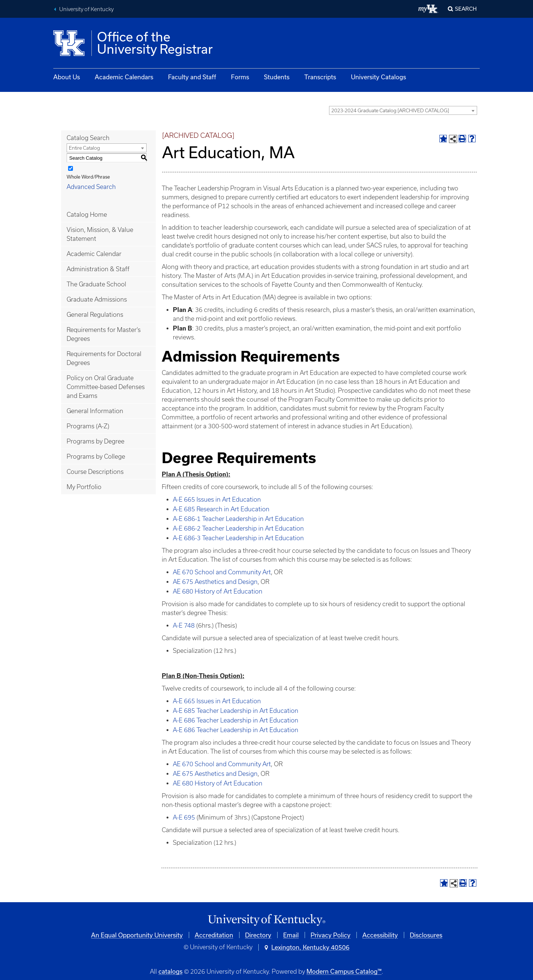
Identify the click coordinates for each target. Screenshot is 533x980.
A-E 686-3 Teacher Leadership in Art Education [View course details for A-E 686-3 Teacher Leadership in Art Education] (238, 538)
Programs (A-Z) (88, 426)
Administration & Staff (98, 269)
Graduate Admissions (97, 299)
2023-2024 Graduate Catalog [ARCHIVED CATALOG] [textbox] (390, 111)
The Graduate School (96, 284)
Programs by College (96, 456)
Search (466, 9)
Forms (240, 77)
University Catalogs (378, 77)
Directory (258, 935)
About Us (67, 77)
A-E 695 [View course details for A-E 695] (184, 817)
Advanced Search (91, 187)
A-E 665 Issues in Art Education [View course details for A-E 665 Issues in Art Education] (217, 499)
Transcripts (320, 77)
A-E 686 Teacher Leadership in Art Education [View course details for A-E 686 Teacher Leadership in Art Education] (236, 720)
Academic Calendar (94, 254)
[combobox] (403, 110)
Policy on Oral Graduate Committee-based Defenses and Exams (106, 387)
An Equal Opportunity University (137, 935)
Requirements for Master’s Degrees (104, 334)
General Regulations (95, 315)
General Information (95, 411)
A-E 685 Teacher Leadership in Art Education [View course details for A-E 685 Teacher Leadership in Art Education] (236, 711)
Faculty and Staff (192, 77)
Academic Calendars (124, 77)
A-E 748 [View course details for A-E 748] (184, 625)
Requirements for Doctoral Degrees (104, 358)
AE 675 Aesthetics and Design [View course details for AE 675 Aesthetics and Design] (215, 582)
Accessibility (380, 935)
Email (291, 935)
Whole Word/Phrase (88, 177)
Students (277, 77)
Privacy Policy (331, 935)
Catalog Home (87, 215)
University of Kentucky (86, 9)
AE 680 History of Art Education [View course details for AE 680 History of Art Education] (218, 591)
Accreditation (214, 935)
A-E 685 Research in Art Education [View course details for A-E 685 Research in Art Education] (221, 509)
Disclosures (426, 935)
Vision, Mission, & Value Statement (100, 234)
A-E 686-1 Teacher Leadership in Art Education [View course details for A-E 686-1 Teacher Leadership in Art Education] (238, 519)
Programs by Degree (95, 441)
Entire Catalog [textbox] (84, 148)
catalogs (170, 971)
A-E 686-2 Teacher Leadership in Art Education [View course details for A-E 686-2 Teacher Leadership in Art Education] (238, 528)
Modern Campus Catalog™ (344, 971)
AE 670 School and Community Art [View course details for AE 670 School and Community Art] (222, 572)
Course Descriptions (95, 472)
